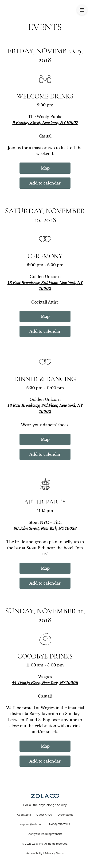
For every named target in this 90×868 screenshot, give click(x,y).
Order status (65, 815)
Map (45, 168)
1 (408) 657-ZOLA (60, 825)
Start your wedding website (45, 834)
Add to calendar (45, 183)
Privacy (49, 854)
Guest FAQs (44, 815)
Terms (60, 854)
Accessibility (34, 854)
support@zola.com (32, 825)
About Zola (24, 815)
